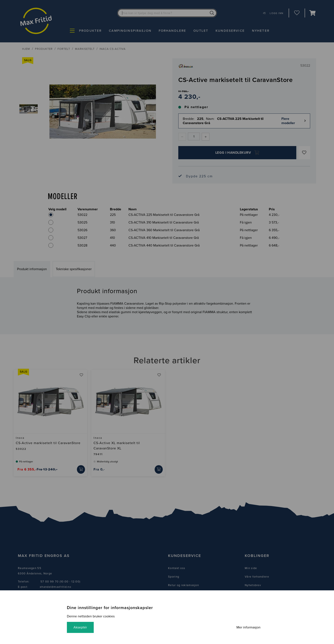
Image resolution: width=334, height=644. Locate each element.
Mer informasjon (248, 627)
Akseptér (80, 627)
